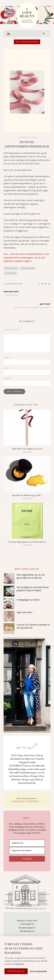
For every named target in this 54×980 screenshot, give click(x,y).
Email (7, 368)
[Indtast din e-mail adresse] (27, 817)
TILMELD (27, 825)
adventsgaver (28, 268)
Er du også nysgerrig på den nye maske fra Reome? (27, 563)
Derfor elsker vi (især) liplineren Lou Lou (27, 449)
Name (7, 357)
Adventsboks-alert (11, 295)
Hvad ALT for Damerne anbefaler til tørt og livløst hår (33, 648)
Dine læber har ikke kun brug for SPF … (27, 506)
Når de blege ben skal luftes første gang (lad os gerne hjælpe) (33, 610)
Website (8, 378)
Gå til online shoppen (27, 42)
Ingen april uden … (25, 634)
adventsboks (11, 268)
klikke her (20, 964)
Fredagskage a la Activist (28, 621)
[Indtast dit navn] (27, 810)
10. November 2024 (13, 284)
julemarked (11, 273)
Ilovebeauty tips (27, 137)
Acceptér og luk (16, 971)
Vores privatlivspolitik (38, 971)
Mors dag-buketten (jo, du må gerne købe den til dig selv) (31, 598)
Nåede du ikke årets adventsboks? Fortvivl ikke (32, 307)
